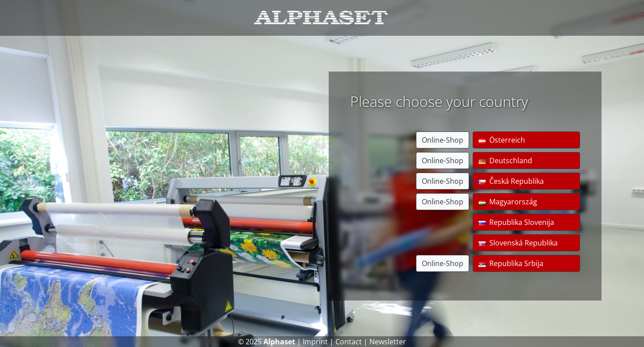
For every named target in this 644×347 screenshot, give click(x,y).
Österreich (502, 140)
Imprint (315, 342)
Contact (349, 342)
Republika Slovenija (516, 222)
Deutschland (505, 161)
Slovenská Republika (518, 243)
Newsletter (388, 342)
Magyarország (508, 202)
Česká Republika (511, 181)
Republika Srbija (511, 263)
